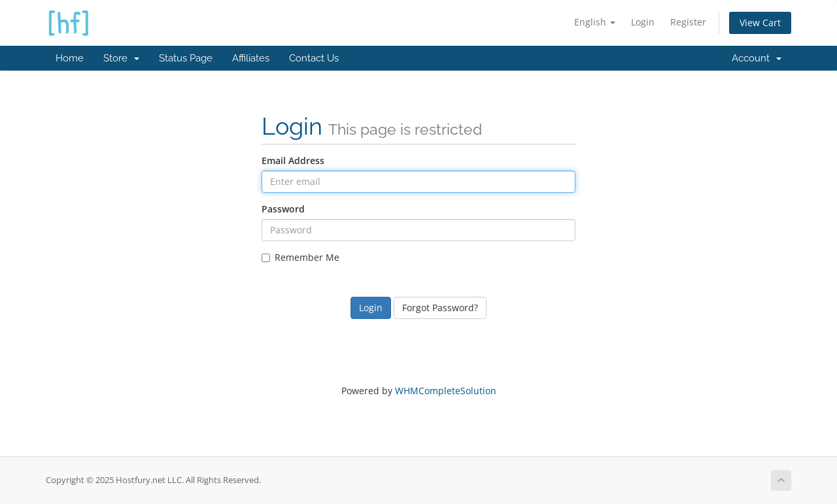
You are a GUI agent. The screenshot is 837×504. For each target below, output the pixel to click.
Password (283, 209)
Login (643, 22)
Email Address (293, 160)
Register (688, 22)
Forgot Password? (440, 308)
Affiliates (251, 58)
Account (757, 58)
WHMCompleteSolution (446, 391)
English (595, 22)
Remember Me (300, 257)
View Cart (760, 23)
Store (121, 58)
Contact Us (314, 58)
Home (70, 58)
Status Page (186, 58)
